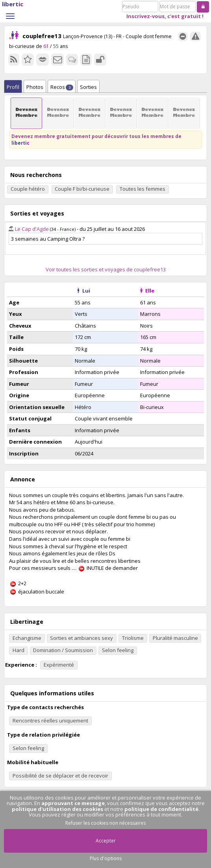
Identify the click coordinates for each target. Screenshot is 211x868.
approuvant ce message (73, 803)
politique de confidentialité (161, 809)
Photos (35, 87)
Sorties (88, 87)
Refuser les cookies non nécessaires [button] (105, 823)
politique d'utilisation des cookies (57, 809)
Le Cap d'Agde (32, 229)
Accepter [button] (106, 841)
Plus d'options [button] (106, 858)
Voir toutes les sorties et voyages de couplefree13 (106, 269)
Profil (13, 87)
